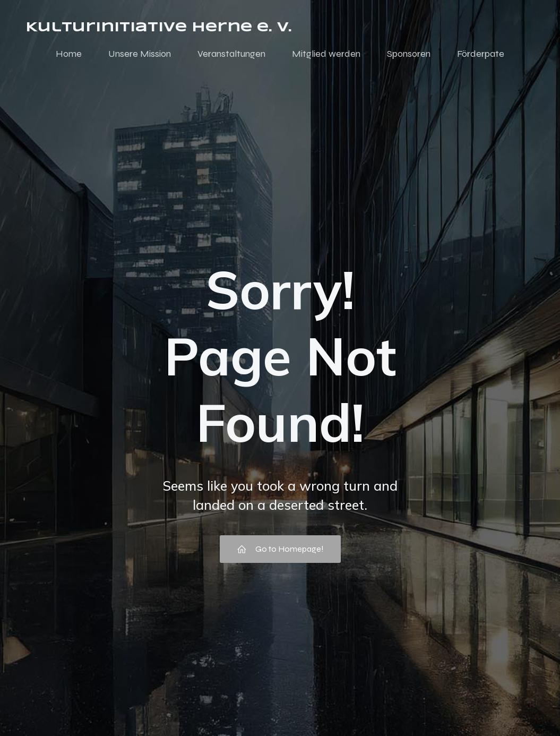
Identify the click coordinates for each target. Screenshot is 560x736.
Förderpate (481, 55)
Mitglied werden (326, 55)
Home (69, 55)
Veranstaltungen (231, 55)
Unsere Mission (140, 55)
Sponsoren (409, 55)
